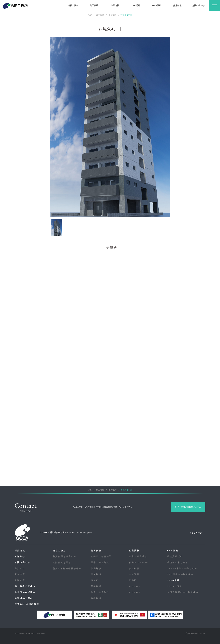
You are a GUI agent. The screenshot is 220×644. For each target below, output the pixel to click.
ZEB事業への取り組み (180, 574)
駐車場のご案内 (24, 598)
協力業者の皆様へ (25, 586)
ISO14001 (136, 592)
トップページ (196, 533)
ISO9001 (135, 586)
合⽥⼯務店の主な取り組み (183, 592)
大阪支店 (20, 580)
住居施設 (96, 569)
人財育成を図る (62, 562)
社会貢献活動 (175, 556)
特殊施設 (96, 598)
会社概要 (134, 569)
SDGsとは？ (175, 586)
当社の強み (73, 6)
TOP (90, 15)
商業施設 (96, 586)
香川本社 (20, 569)
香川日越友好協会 (25, 592)
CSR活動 (136, 6)
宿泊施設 (96, 574)
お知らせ (20, 556)
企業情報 (115, 6)
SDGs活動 (156, 6)
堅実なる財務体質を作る (67, 569)
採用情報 (177, 6)
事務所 (95, 580)
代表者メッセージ (140, 562)
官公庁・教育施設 (101, 556)
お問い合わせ (198, 6)
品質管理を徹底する (65, 556)
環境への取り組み (178, 562)
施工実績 (94, 6)
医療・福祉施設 (100, 562)
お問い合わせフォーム (191, 507)
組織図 (133, 580)
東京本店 (20, 574)
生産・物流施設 (100, 592)
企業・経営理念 (138, 556)
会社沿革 (134, 574)
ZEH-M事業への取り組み (182, 569)
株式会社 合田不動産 (27, 604)
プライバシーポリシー (195, 633)
